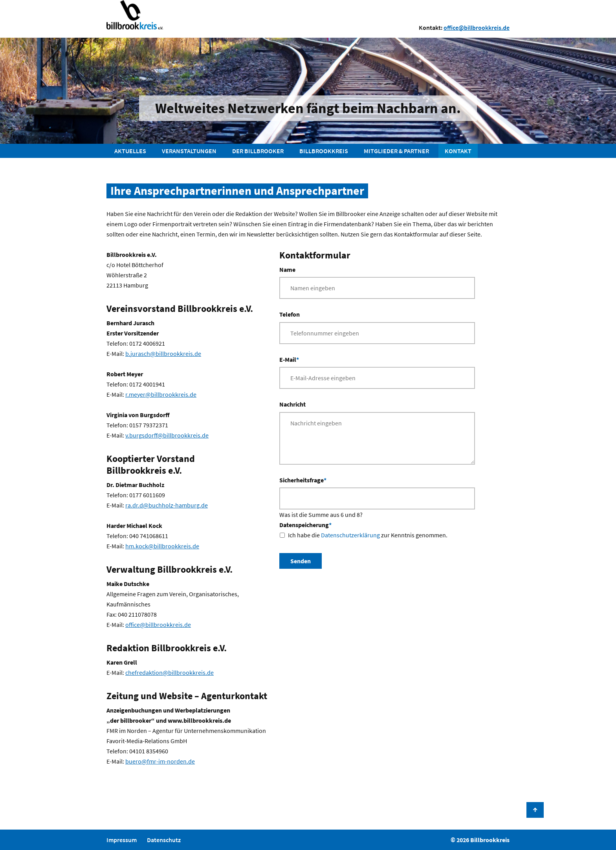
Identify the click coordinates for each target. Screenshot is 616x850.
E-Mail (289, 359)
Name (287, 269)
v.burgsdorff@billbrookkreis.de (167, 435)
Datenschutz (164, 840)
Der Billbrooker (258, 151)
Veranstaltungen (189, 151)
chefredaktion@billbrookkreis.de (170, 672)
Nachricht (292, 404)
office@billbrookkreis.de (477, 27)
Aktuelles (130, 151)
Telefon (290, 314)
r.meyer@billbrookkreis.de (161, 394)
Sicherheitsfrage (303, 479)
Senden (301, 561)
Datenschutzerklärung (350, 535)
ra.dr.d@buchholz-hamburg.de (167, 505)
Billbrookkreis (324, 151)
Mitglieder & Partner (396, 151)
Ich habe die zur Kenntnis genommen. (368, 535)
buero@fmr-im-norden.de (160, 761)
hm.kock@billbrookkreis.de (162, 546)
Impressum (122, 840)
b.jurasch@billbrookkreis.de (163, 354)
